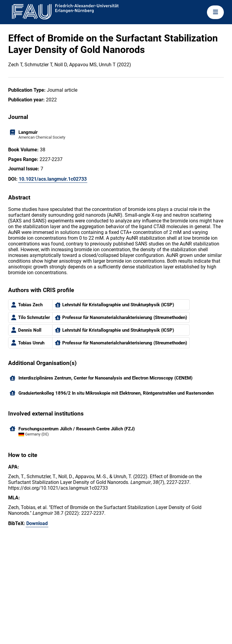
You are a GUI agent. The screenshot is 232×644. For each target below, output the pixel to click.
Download (37, 523)
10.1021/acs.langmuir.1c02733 (53, 179)
